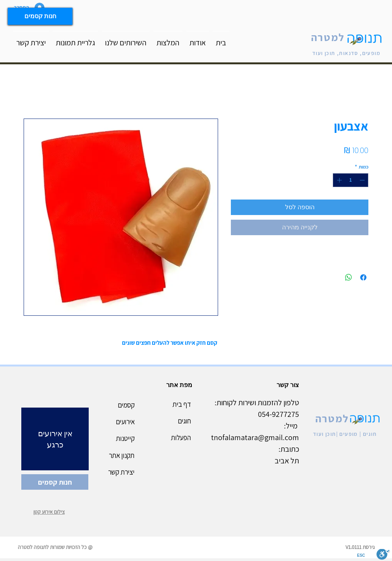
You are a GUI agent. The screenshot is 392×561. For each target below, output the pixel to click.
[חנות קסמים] (40, 16)
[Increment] (339, 180)
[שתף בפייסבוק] (363, 277)
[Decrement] (363, 180)
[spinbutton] (351, 180)
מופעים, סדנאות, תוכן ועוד (346, 53)
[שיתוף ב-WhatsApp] (349, 277)
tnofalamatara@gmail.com (255, 437)
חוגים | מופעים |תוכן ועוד (345, 434)
